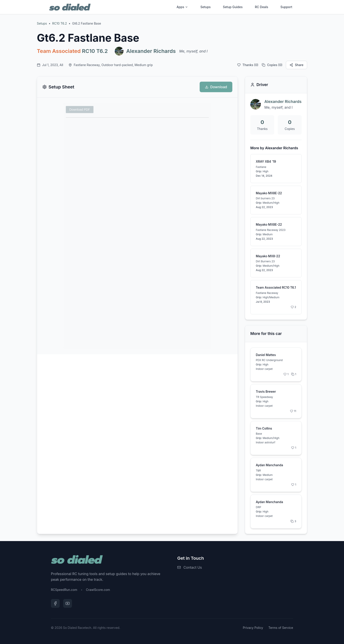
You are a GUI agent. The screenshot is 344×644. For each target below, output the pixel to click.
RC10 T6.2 (60, 23)
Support (286, 7)
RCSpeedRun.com (64, 590)
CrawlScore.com (98, 590)
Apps (182, 7)
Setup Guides (233, 7)
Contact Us (193, 567)
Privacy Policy (253, 628)
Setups (205, 7)
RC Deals (262, 7)
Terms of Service (281, 628)
